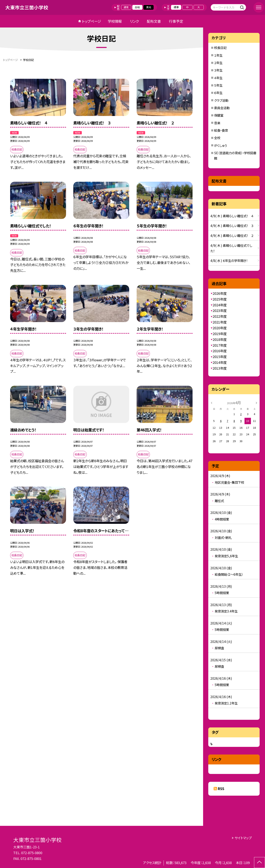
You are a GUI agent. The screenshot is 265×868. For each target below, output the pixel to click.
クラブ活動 (221, 100)
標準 (176, 7)
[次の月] (257, 402)
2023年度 (220, 310)
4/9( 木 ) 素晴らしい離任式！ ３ (232, 226)
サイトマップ (243, 838)
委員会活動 (222, 108)
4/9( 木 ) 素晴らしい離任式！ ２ (232, 235)
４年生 (218, 78)
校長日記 (220, 48)
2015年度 (220, 357)
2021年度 (220, 322)
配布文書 (154, 21)
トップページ (92, 21)
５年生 (218, 85)
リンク (134, 21)
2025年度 (220, 299)
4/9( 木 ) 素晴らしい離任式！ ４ (232, 216)
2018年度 (220, 339)
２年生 (218, 63)
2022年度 (220, 316)
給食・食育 (221, 130)
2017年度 (220, 345)
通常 (126, 7)
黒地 (149, 7)
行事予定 (176, 21)
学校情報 (115, 21)
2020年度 (220, 328)
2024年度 (220, 305)
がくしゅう (220, 145)
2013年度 (220, 368)
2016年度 (220, 351)
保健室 (219, 115)
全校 (217, 138)
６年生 (218, 93)
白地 (137, 7)
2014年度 (220, 362)
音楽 (217, 123)
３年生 (218, 70)
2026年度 (220, 293)
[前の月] (212, 402)
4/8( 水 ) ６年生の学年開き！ (229, 260)
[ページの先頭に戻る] (260, 863)
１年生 (218, 55)
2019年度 (220, 334)
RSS (221, 789)
